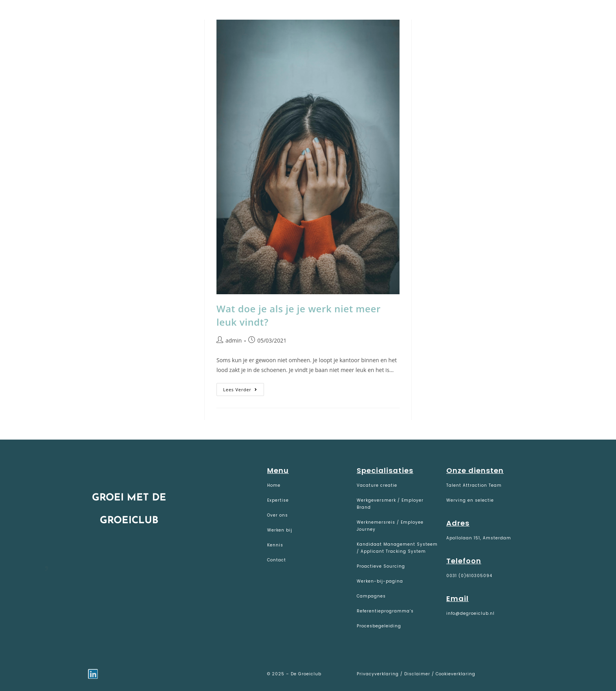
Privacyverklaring (379, 674)
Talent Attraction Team (474, 485)
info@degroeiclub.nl (470, 613)
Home (274, 485)
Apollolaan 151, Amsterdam (479, 538)
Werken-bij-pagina (380, 581)
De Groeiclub (55, 16)
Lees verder (244, 388)
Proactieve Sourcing (381, 566)
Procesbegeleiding (379, 626)
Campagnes (371, 596)
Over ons (278, 515)
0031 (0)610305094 (469, 576)
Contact (277, 560)
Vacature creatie (377, 485)
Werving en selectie (470, 500)
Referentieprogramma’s (385, 611)
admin (234, 340)
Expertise (278, 500)
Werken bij (280, 530)
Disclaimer (417, 674)
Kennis (275, 545)
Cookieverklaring (456, 674)
